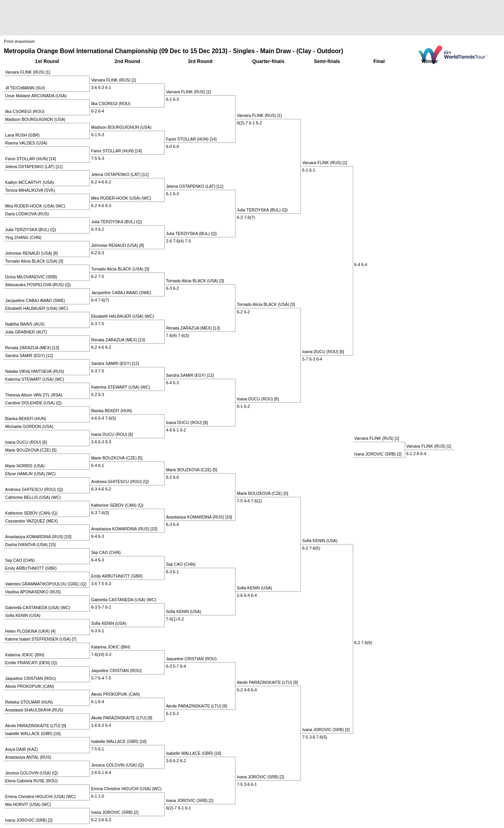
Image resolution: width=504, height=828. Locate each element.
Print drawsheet (19, 42)
